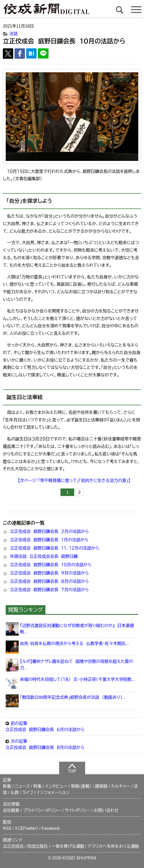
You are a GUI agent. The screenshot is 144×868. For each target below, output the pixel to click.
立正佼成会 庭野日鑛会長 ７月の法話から (49, 590)
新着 (7, 786)
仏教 (15, 792)
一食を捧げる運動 (68, 846)
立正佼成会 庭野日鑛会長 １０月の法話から (51, 565)
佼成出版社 (37, 846)
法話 (13, 34)
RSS (7, 828)
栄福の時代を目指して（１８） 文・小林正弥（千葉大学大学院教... (77, 679)
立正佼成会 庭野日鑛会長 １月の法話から (49, 540)
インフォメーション (53, 792)
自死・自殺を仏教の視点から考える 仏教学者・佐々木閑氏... (74, 644)
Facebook (51, 828)
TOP (72, 768)
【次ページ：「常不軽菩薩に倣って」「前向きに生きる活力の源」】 (74, 481)
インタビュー (56, 786)
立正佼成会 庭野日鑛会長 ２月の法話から (49, 531)
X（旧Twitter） (26, 828)
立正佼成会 (13, 846)
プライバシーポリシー (42, 810)
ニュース (22, 786)
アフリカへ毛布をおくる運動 (113, 846)
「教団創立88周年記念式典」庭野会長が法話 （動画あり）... (73, 697)
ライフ (28, 792)
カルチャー (121, 786)
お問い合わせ (106, 810)
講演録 (101, 786)
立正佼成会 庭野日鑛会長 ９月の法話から (49, 573)
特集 (37, 786)
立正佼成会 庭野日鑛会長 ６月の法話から (72, 726)
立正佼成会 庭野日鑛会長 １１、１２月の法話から (54, 548)
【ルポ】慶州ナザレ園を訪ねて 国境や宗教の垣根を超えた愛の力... (77, 665)
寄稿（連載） (81, 786)
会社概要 (11, 810)
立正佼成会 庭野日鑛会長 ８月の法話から (49, 581)
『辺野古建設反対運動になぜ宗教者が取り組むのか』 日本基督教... (77, 629)
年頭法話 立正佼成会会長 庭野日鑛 (44, 556)
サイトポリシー (77, 810)
